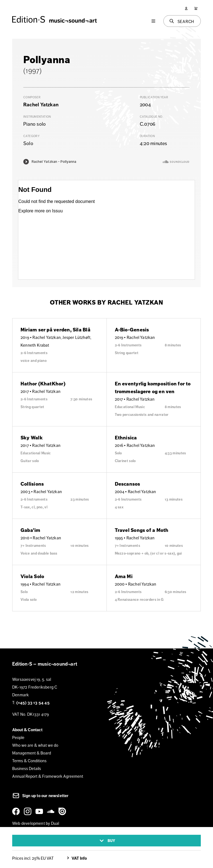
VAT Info (76, 858)
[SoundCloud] (52, 811)
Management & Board (32, 753)
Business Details (27, 768)
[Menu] (153, 21)
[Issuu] (63, 811)
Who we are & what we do (35, 745)
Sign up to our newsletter (40, 796)
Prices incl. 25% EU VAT (33, 858)
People (18, 737)
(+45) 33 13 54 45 (33, 703)
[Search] (182, 21)
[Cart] (196, 8)
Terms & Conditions (29, 761)
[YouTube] (40, 811)
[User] (186, 8)
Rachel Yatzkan (41, 105)
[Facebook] (17, 811)
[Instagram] (29, 811)
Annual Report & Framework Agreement (48, 776)
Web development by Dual (36, 823)
